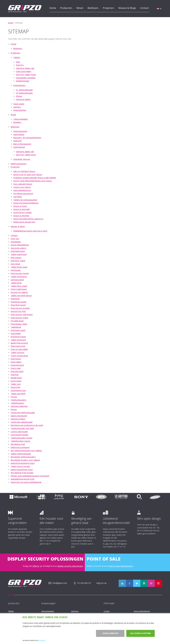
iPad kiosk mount (18, 337)
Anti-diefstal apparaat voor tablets (26, 450)
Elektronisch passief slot (24, 222)
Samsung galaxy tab (25, 151)
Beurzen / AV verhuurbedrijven (27, 138)
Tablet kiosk (16, 283)
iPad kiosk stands (19, 302)
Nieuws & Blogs (127, 8)
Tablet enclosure (18, 340)
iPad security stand (19, 318)
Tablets (17, 57)
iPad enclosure (17, 365)
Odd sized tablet (24, 71)
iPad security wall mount (22, 314)
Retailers (17, 122)
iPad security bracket (20, 308)
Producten (66, 8)
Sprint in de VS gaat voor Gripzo (28, 174)
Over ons (15, 238)
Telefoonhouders (19, 400)
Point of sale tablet (19, 349)
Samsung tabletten (19, 406)
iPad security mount (20, 273)
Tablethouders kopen (20, 441)
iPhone (19, 96)
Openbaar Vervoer (22, 159)
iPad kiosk (15, 299)
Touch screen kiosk (19, 356)
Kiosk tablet (16, 362)
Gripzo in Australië (22, 209)
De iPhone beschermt (23, 193)
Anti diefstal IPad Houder (22, 473)
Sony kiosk (15, 264)
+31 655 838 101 (84, 583)
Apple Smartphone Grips (22, 469)
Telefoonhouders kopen (22, 438)
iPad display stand (19, 324)
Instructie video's (19, 248)
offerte (36, 566)
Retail (80, 8)
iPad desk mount (18, 305)
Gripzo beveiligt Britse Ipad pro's (28, 219)
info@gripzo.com (60, 583)
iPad (18, 62)
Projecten (108, 8)
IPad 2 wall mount (19, 289)
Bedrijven (93, 8)
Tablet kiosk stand (19, 267)
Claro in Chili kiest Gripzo (24, 171)
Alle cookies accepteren (141, 633)
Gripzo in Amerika (21, 216)
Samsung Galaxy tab (25, 68)
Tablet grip (16, 384)
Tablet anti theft (18, 394)
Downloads (16, 242)
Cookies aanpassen (110, 633)
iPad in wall (16, 368)
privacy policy (42, 640)
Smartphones (19, 85)
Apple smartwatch (19, 416)
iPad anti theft (17, 371)
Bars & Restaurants (22, 144)
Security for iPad (18, 311)
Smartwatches (20, 110)
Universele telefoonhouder (23, 413)
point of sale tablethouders (121, 566)
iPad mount (16, 359)
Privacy (14, 397)
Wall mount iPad (18, 346)
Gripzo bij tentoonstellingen (26, 203)
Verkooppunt (19, 147)
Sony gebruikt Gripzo (23, 184)
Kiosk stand (16, 381)
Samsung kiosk (17, 280)
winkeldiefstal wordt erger (23, 479)
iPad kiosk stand (18, 330)
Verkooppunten (20, 131)
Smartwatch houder (20, 435)
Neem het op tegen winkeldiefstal (26, 482)
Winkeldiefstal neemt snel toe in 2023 (30, 231)
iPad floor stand (18, 261)
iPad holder (16, 333)
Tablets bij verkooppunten (25, 200)
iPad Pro (20, 65)
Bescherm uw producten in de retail (27, 425)
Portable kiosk (17, 321)
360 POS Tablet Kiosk (26, 74)
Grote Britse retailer (23, 212)
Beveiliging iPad (18, 444)
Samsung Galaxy (23, 99)
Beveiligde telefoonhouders (23, 457)
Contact (144, 8)
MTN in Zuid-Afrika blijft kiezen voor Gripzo (33, 181)
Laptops (17, 107)
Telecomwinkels (21, 119)
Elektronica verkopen (20, 447)
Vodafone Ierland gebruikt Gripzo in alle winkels (35, 178)
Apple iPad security (19, 343)
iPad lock (15, 375)
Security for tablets (19, 292)
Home (53, 8)
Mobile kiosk (16, 378)
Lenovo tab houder (19, 431)
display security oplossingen (70, 566)
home (11, 23)
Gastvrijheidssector (22, 190)
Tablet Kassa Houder (20, 466)
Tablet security (18, 352)
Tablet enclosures (19, 276)
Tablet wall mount (19, 254)
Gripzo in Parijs (20, 206)
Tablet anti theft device (21, 295)
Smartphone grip (18, 390)
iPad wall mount (18, 251)
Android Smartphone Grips (23, 463)
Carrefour (18, 197)
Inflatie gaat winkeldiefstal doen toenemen (30, 476)
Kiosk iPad (15, 387)
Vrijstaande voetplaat (26, 78)
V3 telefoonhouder (24, 93)
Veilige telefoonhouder (21, 454)
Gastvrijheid (19, 134)
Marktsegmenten (19, 164)
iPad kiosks (16, 270)
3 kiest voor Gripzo (22, 187)
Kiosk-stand (19, 104)
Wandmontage (23, 81)
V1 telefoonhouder (24, 90)
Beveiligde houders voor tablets (25, 460)
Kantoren (18, 141)
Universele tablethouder (22, 422)
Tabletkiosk (16, 327)
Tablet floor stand (19, 286)
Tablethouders (17, 403)
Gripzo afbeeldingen (20, 245)
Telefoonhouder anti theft (22, 428)
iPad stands (16, 257)
